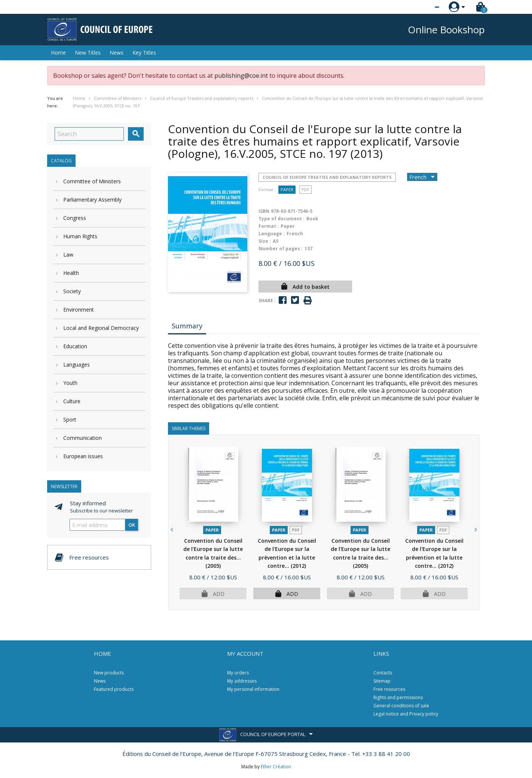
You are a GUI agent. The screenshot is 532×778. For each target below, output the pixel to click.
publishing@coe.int (241, 76)
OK (132, 525)
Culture (72, 401)
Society (72, 291)
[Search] (89, 134)
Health (71, 273)
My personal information (253, 689)
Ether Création (276, 767)
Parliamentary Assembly (92, 200)
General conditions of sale (401, 706)
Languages (77, 365)
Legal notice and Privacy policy (406, 714)
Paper (287, 189)
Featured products (114, 689)
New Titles (88, 53)
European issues (83, 456)
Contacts (383, 673)
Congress (75, 218)
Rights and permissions (398, 697)
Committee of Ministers (92, 181)
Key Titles (144, 53)
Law (68, 255)
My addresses (242, 681)
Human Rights (80, 236)
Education (75, 346)
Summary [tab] (187, 326)
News (117, 53)
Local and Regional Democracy (101, 328)
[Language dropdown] (423, 7)
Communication (82, 438)
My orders (238, 673)
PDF (305, 189)
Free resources (389, 689)
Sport (70, 419)
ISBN (264, 211)
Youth (70, 383)
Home (58, 53)
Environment (79, 310)
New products (109, 673)
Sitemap (382, 681)
